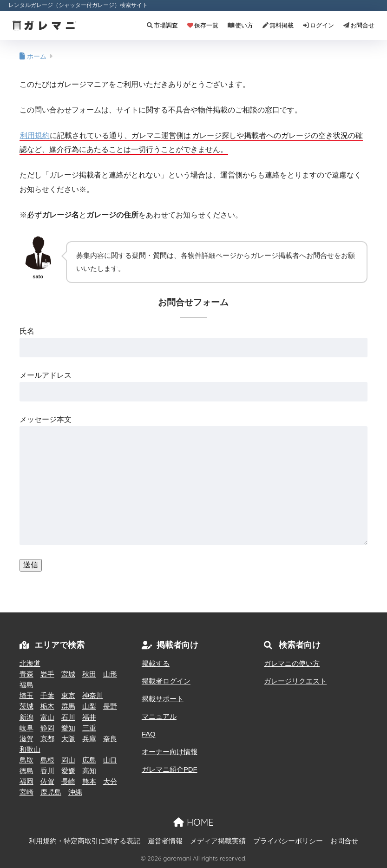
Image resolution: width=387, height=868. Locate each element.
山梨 (89, 706)
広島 (89, 760)
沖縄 (75, 792)
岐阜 (26, 728)
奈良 (110, 739)
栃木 (47, 706)
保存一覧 (203, 25)
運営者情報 (165, 841)
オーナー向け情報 (170, 752)
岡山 (68, 760)
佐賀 (47, 782)
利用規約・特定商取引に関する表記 (85, 841)
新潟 (26, 717)
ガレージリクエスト (295, 681)
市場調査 (162, 25)
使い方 (240, 25)
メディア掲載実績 (218, 841)
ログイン (318, 25)
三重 (89, 728)
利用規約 (35, 135)
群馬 (68, 706)
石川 (68, 717)
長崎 (68, 782)
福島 (26, 685)
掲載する (156, 664)
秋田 (89, 674)
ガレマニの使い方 (292, 664)
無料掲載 (278, 25)
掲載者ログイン (166, 681)
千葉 (47, 696)
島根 (47, 760)
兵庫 (89, 739)
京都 (47, 739)
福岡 (26, 782)
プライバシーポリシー (288, 841)
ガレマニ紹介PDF (170, 769)
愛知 (68, 728)
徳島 (26, 771)
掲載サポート (163, 699)
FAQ (149, 734)
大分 (110, 782)
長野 (110, 706)
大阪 (68, 739)
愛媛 (68, 771)
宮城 (68, 674)
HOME (193, 822)
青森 (26, 674)
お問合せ (359, 25)
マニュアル (159, 717)
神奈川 (93, 696)
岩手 (47, 674)
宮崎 (26, 792)
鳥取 (26, 760)
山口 (110, 760)
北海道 (30, 664)
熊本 (89, 782)
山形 (110, 674)
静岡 (47, 728)
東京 (68, 696)
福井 (89, 717)
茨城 (26, 706)
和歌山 (30, 750)
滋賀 (26, 739)
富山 (47, 717)
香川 (47, 771)
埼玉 (26, 696)
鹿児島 (51, 792)
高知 (89, 771)
